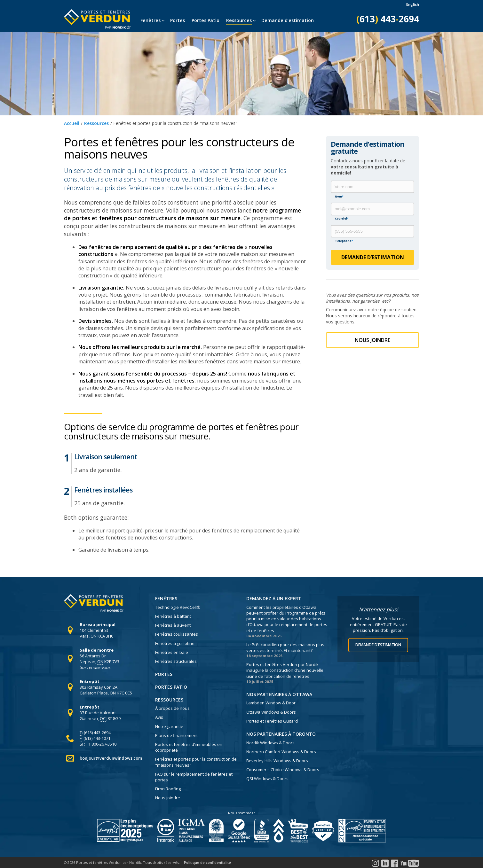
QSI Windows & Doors (267, 779)
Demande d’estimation (288, 20)
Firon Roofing (168, 789)
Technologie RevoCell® (178, 607)
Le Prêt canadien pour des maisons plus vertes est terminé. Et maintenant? (285, 647)
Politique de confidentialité (207, 862)
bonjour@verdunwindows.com (111, 758)
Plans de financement (176, 735)
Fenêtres (150, 20)
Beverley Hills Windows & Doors (277, 761)
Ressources (239, 20)
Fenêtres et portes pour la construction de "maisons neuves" (196, 762)
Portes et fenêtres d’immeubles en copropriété (189, 747)
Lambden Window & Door (271, 703)
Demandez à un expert (274, 598)
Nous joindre (168, 798)
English (413, 4)
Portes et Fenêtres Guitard (272, 721)
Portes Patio (206, 20)
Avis (159, 717)
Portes (178, 20)
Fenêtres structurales (176, 661)
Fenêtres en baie (172, 652)
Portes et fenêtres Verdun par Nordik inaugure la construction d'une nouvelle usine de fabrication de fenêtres (285, 670)
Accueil (72, 123)
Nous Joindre (372, 340)
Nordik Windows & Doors (270, 743)
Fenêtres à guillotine (175, 643)
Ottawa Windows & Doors (271, 712)
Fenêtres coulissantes (177, 634)
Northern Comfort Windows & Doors (281, 752)
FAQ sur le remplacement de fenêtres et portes (194, 777)
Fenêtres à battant (173, 616)
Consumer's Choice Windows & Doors (283, 770)
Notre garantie (169, 726)
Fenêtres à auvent (173, 625)
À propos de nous (172, 708)
